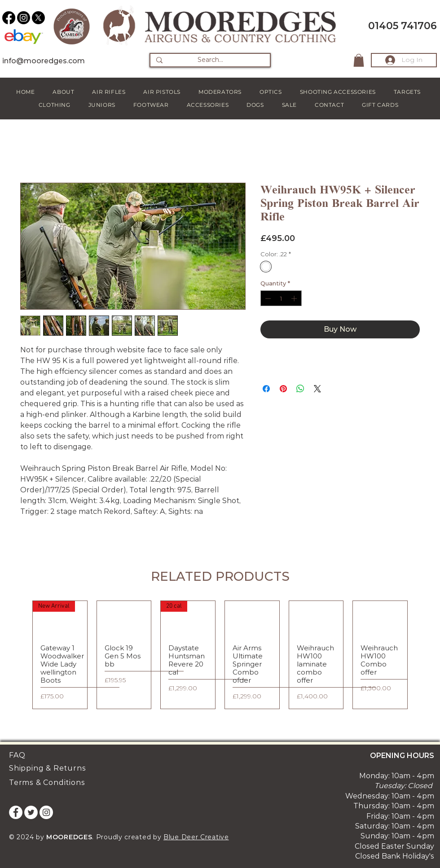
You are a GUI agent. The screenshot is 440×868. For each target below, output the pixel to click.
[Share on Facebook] (266, 389)
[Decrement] (267, 298)
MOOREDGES (69, 837)
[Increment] (295, 298)
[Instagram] (24, 18)
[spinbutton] (281, 298)
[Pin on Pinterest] (283, 389)
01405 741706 (403, 26)
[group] (220, 655)
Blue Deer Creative (196, 837)
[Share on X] (317, 389)
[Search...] (210, 60)
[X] (38, 18)
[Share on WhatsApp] (300, 389)
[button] (359, 60)
